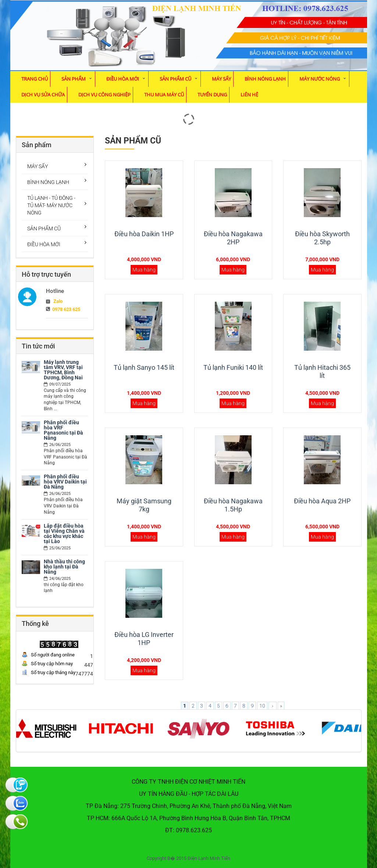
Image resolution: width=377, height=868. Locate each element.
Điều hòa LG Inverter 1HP (144, 639)
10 (262, 706)
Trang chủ (35, 79)
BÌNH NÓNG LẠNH (265, 79)
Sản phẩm (74, 79)
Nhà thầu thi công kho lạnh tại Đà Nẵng (64, 567)
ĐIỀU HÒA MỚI (123, 79)
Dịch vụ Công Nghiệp (104, 95)
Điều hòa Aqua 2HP (322, 501)
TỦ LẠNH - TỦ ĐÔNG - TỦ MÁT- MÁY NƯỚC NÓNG (51, 205)
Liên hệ (249, 95)
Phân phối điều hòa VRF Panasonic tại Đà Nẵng (63, 430)
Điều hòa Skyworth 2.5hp (322, 238)
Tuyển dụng (212, 95)
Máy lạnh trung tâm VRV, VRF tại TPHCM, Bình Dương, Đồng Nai (63, 370)
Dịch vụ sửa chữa (43, 95)
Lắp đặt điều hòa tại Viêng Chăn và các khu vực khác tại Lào (64, 534)
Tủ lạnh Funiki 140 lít (233, 367)
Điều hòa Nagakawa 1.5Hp (233, 505)
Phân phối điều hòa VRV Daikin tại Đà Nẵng (65, 482)
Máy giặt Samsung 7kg (144, 505)
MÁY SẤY (221, 79)
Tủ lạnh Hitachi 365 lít (322, 371)
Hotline (55, 291)
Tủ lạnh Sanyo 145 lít (144, 367)
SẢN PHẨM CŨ (175, 79)
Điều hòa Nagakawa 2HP (233, 238)
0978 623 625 (66, 309)
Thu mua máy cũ (164, 95)
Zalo (58, 301)
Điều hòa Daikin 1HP (144, 234)
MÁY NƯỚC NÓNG (320, 79)
